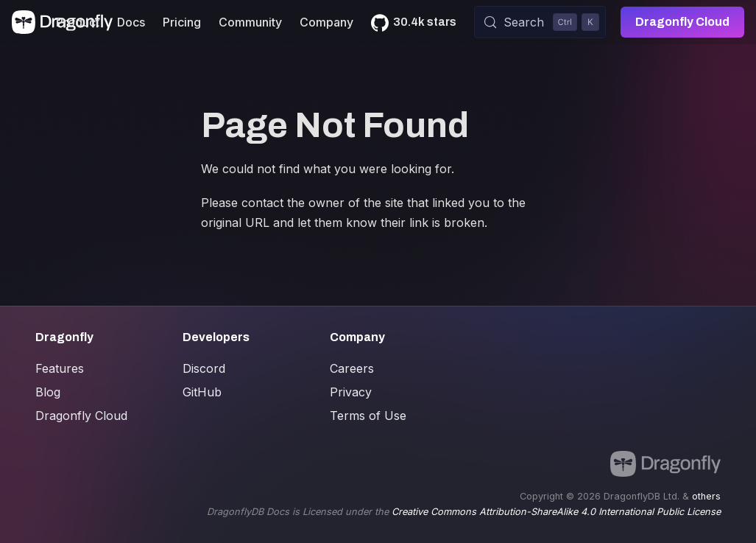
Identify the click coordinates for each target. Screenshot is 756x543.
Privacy (351, 392)
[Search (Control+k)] (540, 22)
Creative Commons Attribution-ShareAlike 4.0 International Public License (556, 512)
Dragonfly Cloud (682, 22)
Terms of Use (368, 416)
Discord (204, 368)
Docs (131, 22)
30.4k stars (425, 22)
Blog (48, 392)
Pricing (182, 22)
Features (60, 368)
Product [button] (78, 22)
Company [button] (326, 22)
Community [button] (250, 22)
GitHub (202, 392)
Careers (352, 368)
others (706, 496)
